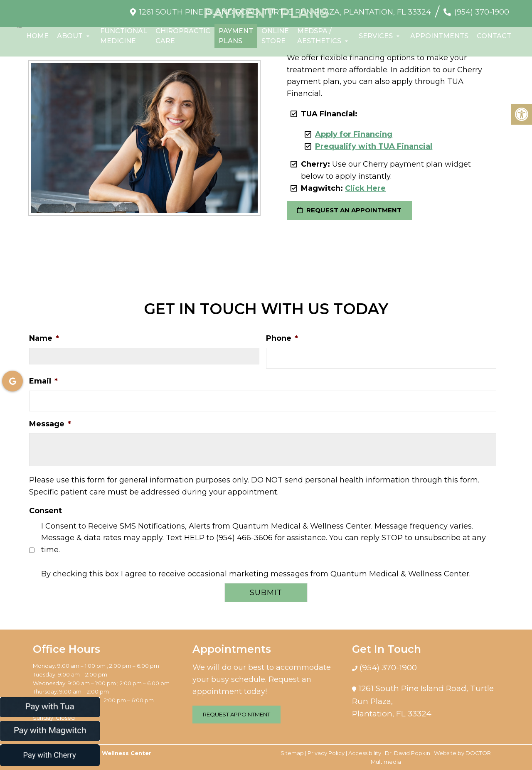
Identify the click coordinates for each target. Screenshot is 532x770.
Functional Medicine (124, 36)
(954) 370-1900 (482, 12)
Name (44, 338)
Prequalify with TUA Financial (374, 146)
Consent (46, 511)
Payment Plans (236, 36)
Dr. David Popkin (408, 753)
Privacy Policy (326, 753)
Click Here (365, 188)
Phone (282, 338)
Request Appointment (236, 714)
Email (43, 381)
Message (50, 424)
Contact (494, 36)
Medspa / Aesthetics (319, 36)
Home (37, 36)
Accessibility (365, 753)
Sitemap (292, 753)
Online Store (275, 36)
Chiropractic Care (183, 36)
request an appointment (349, 210)
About (70, 36)
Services (376, 36)
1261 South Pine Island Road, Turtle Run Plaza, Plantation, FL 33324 (285, 12)
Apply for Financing (354, 134)
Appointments (439, 36)
